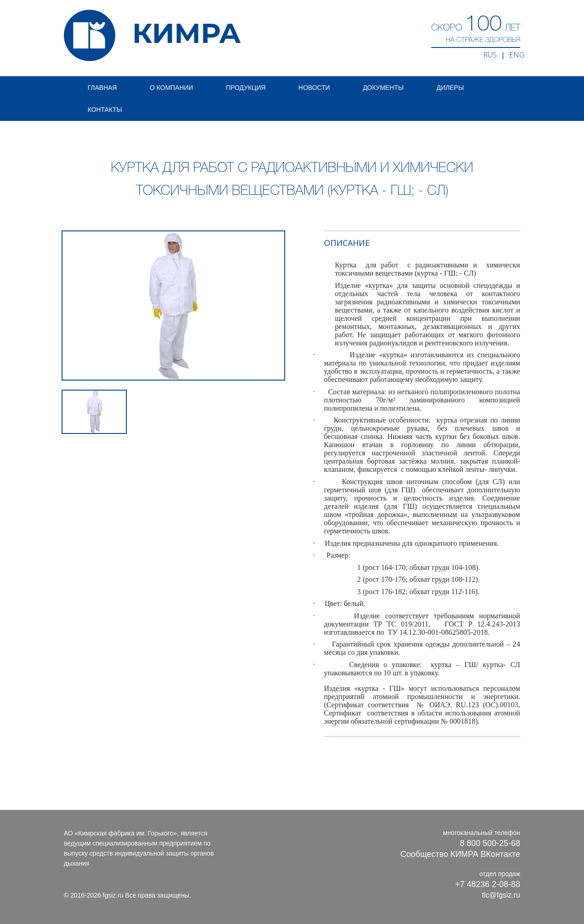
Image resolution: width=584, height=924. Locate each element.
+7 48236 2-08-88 (488, 884)
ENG (517, 55)
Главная (102, 88)
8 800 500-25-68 (490, 843)
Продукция (246, 88)
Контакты (105, 110)
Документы (383, 88)
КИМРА (152, 35)
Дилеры (450, 88)
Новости (314, 88)
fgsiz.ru (113, 895)
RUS (490, 55)
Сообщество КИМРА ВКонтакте (460, 854)
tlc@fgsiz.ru (501, 895)
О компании (171, 88)
